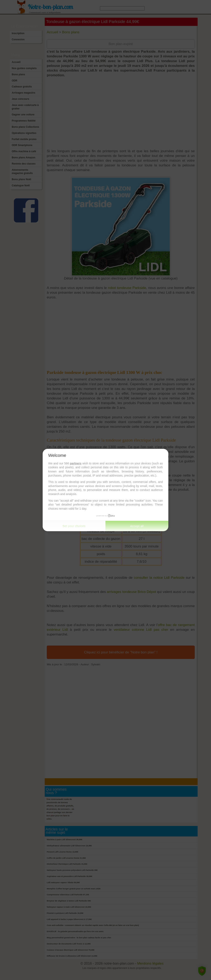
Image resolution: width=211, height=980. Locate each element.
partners (76, 463)
